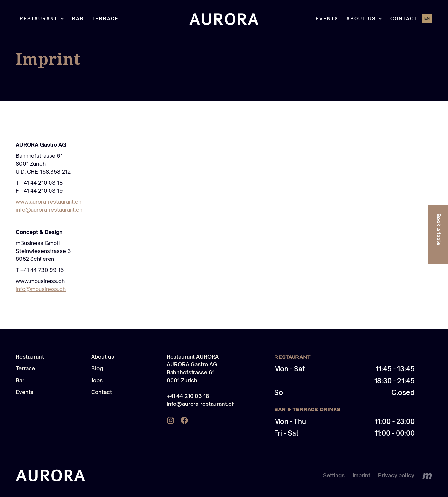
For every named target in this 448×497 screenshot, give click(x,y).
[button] (42, 19)
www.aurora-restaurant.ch (49, 202)
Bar (78, 19)
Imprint (361, 475)
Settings (334, 475)
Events (327, 19)
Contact (404, 19)
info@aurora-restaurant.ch (49, 210)
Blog (97, 368)
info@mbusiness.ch (41, 289)
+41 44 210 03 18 (188, 396)
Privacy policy (396, 475)
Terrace (25, 368)
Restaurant (30, 357)
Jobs (97, 380)
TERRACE (105, 19)
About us (103, 357)
